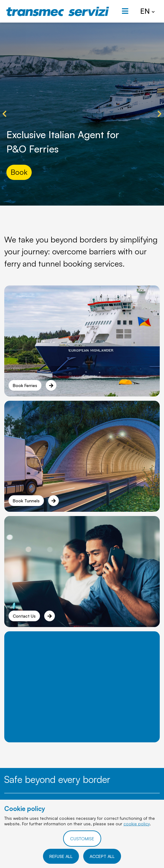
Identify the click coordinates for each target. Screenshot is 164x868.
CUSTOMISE (82, 839)
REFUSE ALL (61, 856)
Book (19, 172)
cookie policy (137, 824)
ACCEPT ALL (102, 856)
